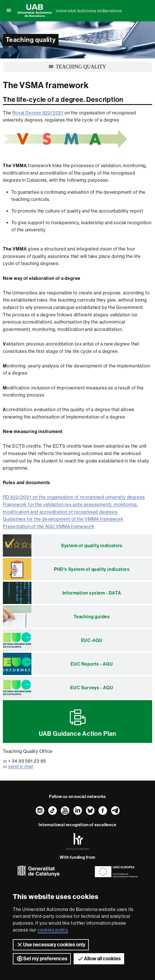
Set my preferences (42, 959)
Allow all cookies (99, 959)
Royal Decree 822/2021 (38, 113)
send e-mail (21, 766)
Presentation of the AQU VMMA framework (49, 527)
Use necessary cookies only (51, 945)
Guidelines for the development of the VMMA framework (63, 519)
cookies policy (53, 930)
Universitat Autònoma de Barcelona (89, 11)
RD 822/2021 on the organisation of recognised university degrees (74, 497)
